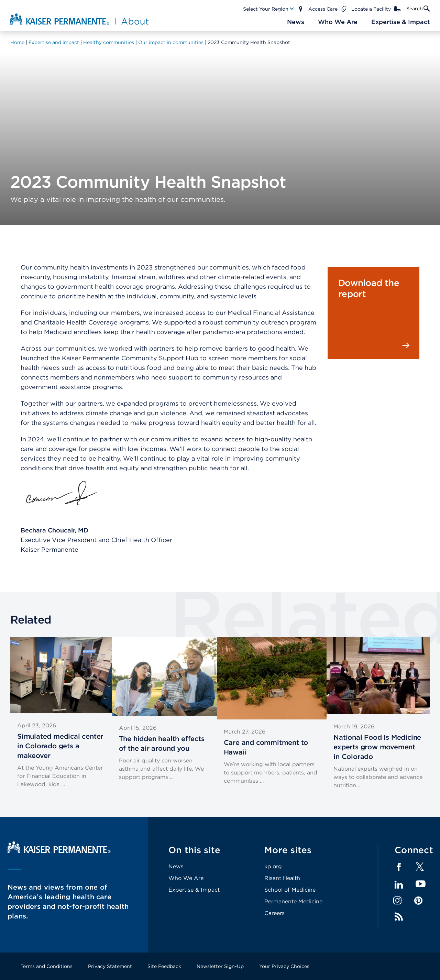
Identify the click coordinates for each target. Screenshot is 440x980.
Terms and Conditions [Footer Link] (47, 966)
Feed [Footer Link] (399, 917)
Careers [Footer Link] (274, 913)
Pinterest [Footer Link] (418, 901)
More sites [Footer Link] (288, 850)
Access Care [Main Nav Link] (323, 9)
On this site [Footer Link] (194, 850)
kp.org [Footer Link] (273, 866)
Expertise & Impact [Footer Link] (194, 890)
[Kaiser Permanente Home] (59, 851)
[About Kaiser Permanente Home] (80, 19)
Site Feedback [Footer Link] (164, 966)
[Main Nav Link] (269, 9)
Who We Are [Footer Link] (186, 878)
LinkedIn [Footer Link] (399, 885)
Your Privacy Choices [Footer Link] (284, 966)
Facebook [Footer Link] (399, 867)
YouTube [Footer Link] (421, 884)
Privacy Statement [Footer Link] (110, 966)
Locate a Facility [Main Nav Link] (371, 9)
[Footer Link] (420, 869)
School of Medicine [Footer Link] (290, 890)
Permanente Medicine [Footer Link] (293, 901)
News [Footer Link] (176, 866)
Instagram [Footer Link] (397, 901)
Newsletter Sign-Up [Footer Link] (220, 966)
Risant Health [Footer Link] (282, 878)
